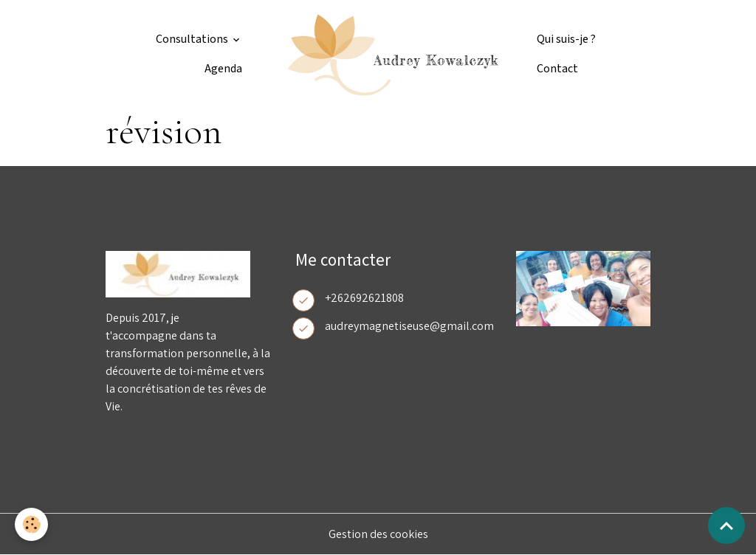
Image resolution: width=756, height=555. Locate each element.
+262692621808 (364, 298)
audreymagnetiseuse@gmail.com (409, 326)
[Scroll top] (726, 525)
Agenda (223, 69)
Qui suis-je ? (566, 39)
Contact (557, 69)
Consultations (193, 39)
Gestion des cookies (378, 534)
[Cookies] (31, 524)
